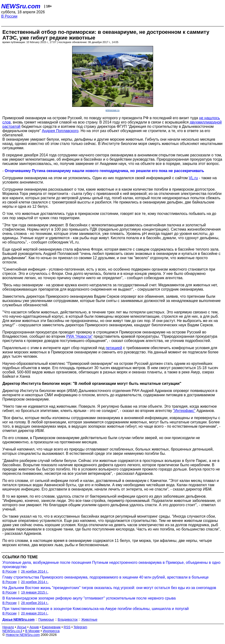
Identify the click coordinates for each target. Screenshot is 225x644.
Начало (8, 627)
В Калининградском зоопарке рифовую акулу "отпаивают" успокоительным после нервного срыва (89, 598)
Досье (22, 627)
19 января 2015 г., (35, 592)
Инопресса (51, 631)
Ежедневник (51, 627)
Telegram (80, 627)
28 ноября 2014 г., (35, 603)
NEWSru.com (21, 6)
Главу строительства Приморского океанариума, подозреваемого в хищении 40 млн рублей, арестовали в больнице (105, 577)
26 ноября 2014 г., (35, 571)
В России (9, 16)
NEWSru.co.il (12, 631)
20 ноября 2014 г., (35, 582)
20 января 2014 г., (35, 613)
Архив (34, 627)
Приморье (46, 619)
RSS (67, 627)
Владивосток (68, 619)
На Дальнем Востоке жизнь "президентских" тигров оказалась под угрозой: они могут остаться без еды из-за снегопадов (109, 588)
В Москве (32, 631)
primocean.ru (112, 110)
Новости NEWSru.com (23, 635)
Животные (89, 619)
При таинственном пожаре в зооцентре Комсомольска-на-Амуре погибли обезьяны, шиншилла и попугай (95, 609)
